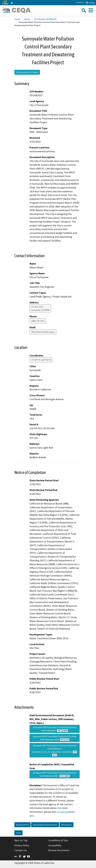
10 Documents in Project (27, 72)
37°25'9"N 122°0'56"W (41, 360)
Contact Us (80, 2)
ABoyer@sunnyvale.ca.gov (43, 332)
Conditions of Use (58, 840)
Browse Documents (59, 850)
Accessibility (55, 845)
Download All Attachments (45, 825)
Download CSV (22, 825)
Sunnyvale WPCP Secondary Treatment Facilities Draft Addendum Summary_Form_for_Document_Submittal (55, 750)
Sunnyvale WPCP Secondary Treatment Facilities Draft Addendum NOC (55, 774)
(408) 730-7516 (38, 321)
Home (17, 19)
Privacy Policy (22, 845)
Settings (90, 3)
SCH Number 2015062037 (45, 19)
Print (18, 833)
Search (27, 19)
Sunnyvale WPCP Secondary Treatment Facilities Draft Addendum (55, 729)
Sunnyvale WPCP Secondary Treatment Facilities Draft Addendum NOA (55, 738)
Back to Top (21, 840)
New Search (67, 825)
